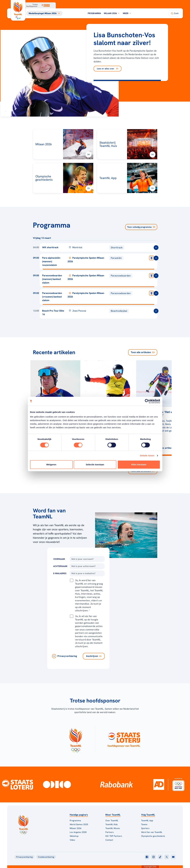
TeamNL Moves (113, 828)
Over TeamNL (112, 820)
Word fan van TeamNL (152, 832)
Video (72, 840)
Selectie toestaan (95, 464)
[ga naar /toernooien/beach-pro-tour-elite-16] (156, 311)
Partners (110, 832)
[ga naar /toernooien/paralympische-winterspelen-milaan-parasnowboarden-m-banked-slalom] (156, 276)
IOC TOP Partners (114, 836)
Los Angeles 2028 (78, 832)
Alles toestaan (139, 464)
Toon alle (143, 352)
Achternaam (60, 566)
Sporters (145, 828)
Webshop (74, 836)
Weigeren (51, 464)
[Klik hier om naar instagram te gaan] (154, 857)
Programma (94, 13)
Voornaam (59, 559)
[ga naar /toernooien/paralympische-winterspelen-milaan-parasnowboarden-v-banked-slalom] (156, 293)
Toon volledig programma (141, 227)
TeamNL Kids (112, 824)
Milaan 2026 (112, 13)
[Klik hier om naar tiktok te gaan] (160, 857)
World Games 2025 (79, 824)
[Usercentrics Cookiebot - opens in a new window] (147, 401)
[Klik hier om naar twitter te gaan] (167, 857)
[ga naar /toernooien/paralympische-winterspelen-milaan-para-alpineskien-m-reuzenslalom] (156, 258)
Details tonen (147, 456)
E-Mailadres (60, 573)
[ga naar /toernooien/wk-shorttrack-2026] (156, 248)
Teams (144, 824)
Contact (109, 840)
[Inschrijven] (94, 656)
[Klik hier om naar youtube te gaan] (173, 857)
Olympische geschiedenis (153, 836)
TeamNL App (147, 820)
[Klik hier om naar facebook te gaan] (147, 857)
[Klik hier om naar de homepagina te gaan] (18, 10)
